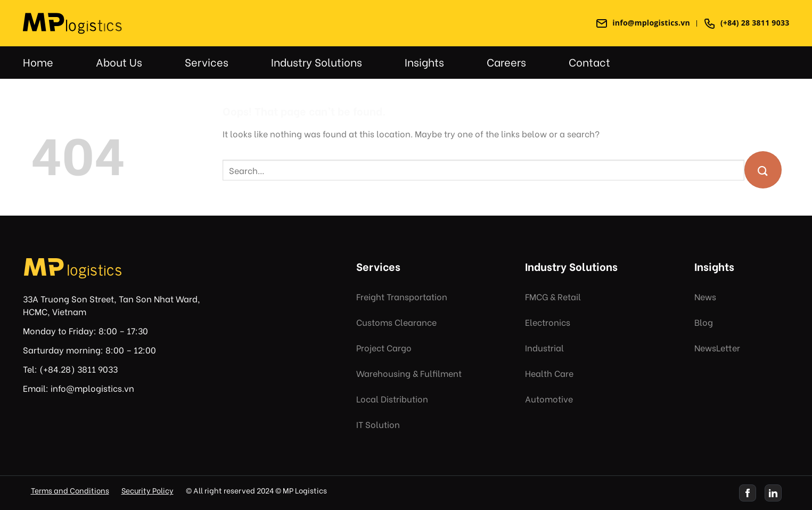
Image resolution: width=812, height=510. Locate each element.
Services (207, 61)
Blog (704, 322)
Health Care (549, 373)
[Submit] (763, 170)
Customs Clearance (396, 322)
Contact (589, 61)
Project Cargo (384, 347)
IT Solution (378, 424)
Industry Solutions (317, 61)
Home (38, 61)
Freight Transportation (402, 296)
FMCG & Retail (553, 296)
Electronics (548, 322)
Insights (424, 61)
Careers (506, 61)
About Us (119, 61)
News (705, 296)
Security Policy (147, 490)
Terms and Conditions (70, 490)
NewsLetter (717, 347)
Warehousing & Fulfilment (409, 373)
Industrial (544, 347)
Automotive (549, 398)
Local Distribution (392, 398)
